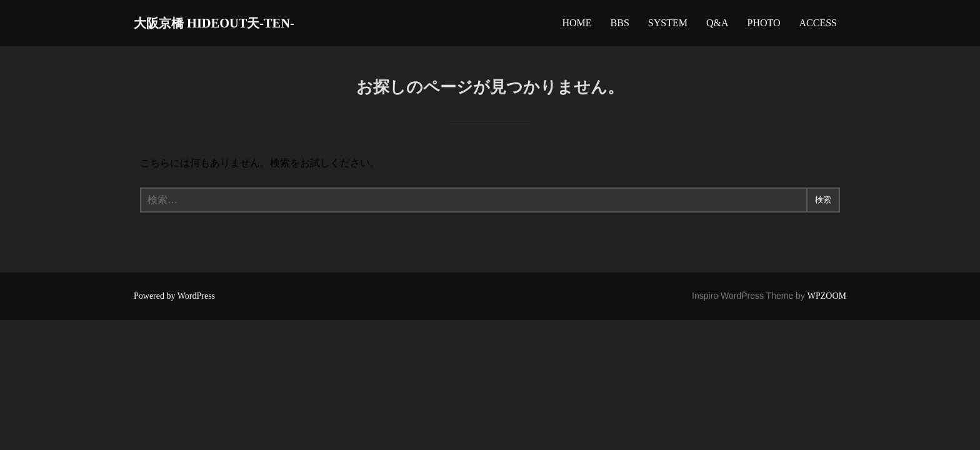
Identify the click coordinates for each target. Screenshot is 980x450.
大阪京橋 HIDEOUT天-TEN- (237, 25)
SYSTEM (668, 26)
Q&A (717, 26)
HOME (577, 26)
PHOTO (763, 26)
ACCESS (818, 26)
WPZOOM (827, 302)
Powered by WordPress (174, 302)
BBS (620, 26)
